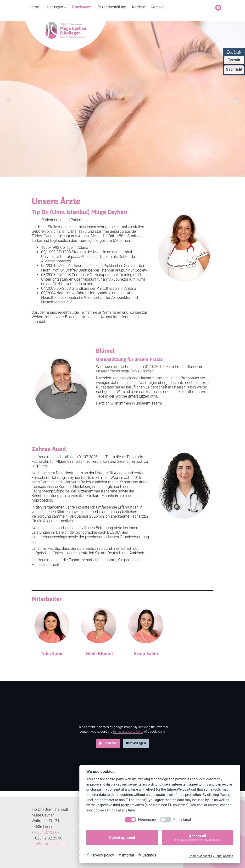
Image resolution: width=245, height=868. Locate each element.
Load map (111, 743)
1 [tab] (119, 174)
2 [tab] (126, 174)
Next (237, 101)
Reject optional (122, 838)
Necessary (147, 820)
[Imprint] (126, 855)
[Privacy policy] (100, 855)
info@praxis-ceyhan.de (51, 844)
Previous (8, 101)
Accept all (198, 838)
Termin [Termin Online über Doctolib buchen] (234, 60)
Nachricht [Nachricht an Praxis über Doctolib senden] (234, 69)
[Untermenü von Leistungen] (65, 7)
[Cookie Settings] (147, 855)
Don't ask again (136, 743)
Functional (182, 820)
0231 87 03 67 (47, 832)
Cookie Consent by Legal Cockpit (211, 856)
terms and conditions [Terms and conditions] (128, 731)
